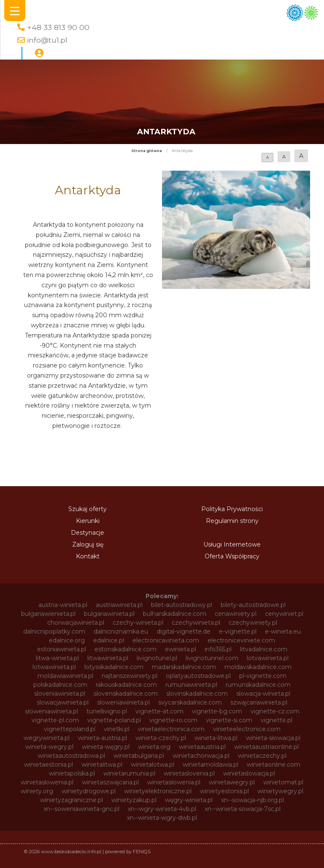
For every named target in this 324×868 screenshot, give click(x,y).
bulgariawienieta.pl (48, 614)
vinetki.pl (117, 729)
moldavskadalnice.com (258, 667)
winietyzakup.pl (134, 800)
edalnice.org (67, 640)
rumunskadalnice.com (258, 685)
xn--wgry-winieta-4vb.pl (162, 809)
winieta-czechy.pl (161, 738)
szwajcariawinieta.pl (259, 702)
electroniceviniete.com (241, 640)
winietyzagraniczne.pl (72, 800)
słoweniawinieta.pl (51, 711)
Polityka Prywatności (232, 509)
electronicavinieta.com (166, 640)
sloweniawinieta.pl (123, 702)
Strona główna (147, 151)
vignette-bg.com (217, 711)
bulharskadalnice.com (175, 614)
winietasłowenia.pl (174, 782)
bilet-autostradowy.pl (182, 605)
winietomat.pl (283, 782)
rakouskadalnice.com (126, 685)
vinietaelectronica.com (171, 729)
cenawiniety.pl (236, 614)
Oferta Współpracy (232, 556)
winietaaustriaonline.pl (266, 747)
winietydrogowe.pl (89, 791)
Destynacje (88, 533)
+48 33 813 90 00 (58, 27)
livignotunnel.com (212, 658)
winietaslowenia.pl (47, 782)
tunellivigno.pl (107, 711)
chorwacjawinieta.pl (76, 623)
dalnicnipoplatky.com (54, 631)
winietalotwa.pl (153, 765)
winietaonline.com (274, 765)
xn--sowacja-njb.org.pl (252, 800)
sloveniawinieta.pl (60, 694)
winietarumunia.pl (129, 773)
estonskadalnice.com (126, 649)
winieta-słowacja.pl (273, 738)
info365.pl (218, 649)
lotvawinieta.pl (268, 658)
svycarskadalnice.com (190, 702)
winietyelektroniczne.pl (158, 791)
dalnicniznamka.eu (121, 631)
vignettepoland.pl (70, 729)
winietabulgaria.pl (139, 756)
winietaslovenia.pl (189, 773)
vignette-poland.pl (114, 720)
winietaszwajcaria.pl (110, 782)
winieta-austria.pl (103, 738)
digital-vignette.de (184, 631)
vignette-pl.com (55, 720)
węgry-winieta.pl (189, 800)
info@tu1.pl (47, 40)
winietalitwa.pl (102, 765)
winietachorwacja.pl (201, 756)
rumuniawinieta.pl (191, 685)
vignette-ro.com (173, 720)
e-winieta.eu (283, 631)
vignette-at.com (159, 711)
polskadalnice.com (60, 685)
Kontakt (88, 556)
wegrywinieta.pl (47, 738)
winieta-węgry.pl (106, 747)
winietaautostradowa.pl (71, 756)
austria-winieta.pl (63, 605)
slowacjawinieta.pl (63, 702)
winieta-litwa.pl (216, 738)
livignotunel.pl (157, 658)
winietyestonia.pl (224, 791)
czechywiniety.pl (253, 623)
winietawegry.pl (232, 782)
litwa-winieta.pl (57, 658)
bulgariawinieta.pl (109, 614)
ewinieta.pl (181, 649)
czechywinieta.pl (196, 623)
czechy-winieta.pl (138, 623)
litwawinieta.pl (108, 658)
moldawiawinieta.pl (65, 676)
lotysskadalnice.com (114, 667)
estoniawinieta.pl (62, 649)
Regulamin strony (232, 521)
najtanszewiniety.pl (130, 676)
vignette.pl (277, 720)
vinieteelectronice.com (247, 729)
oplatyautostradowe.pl (198, 676)
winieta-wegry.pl (49, 747)
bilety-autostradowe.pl (253, 605)
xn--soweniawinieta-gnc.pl (81, 809)
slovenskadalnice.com (126, 694)
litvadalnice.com (264, 649)
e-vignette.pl (238, 631)
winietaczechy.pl (262, 756)
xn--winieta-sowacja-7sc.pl (243, 809)
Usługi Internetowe (232, 544)
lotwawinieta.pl (54, 667)
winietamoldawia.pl (211, 765)
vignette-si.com (229, 720)
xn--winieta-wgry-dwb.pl (162, 818)
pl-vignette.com (263, 676)
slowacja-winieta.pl (263, 694)
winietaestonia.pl (49, 765)
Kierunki (88, 521)
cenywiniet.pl (284, 614)
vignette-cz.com (275, 711)
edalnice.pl (109, 640)
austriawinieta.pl (119, 605)
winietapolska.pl (72, 773)
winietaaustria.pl (202, 747)
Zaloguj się (88, 544)
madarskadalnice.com (184, 667)
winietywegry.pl (280, 791)
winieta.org (154, 747)
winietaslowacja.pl (249, 773)
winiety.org (37, 791)
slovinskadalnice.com (197, 694)
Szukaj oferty (88, 509)
